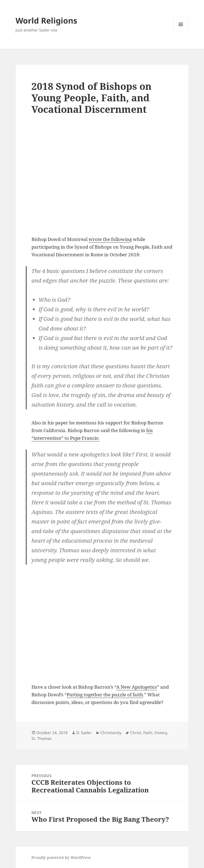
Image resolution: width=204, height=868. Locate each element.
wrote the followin (109, 239)
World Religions (46, 20)
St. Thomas (42, 738)
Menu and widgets (181, 32)
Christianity (111, 733)
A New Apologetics (137, 687)
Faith (148, 733)
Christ (136, 733)
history (161, 733)
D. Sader (84, 733)
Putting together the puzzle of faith (105, 695)
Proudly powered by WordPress (61, 857)
